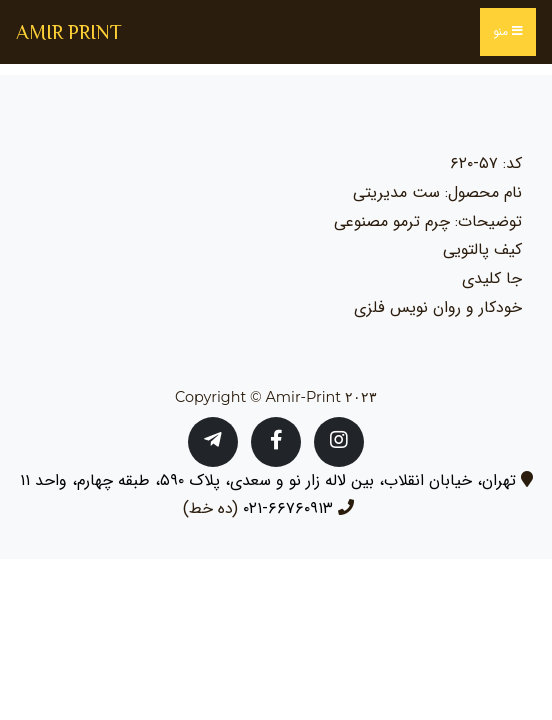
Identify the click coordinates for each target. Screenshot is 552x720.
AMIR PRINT (69, 32)
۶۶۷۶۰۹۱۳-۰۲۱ (288, 508)
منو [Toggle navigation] (508, 31)
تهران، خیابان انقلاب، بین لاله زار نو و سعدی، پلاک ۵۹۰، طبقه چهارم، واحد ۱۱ (268, 480)
